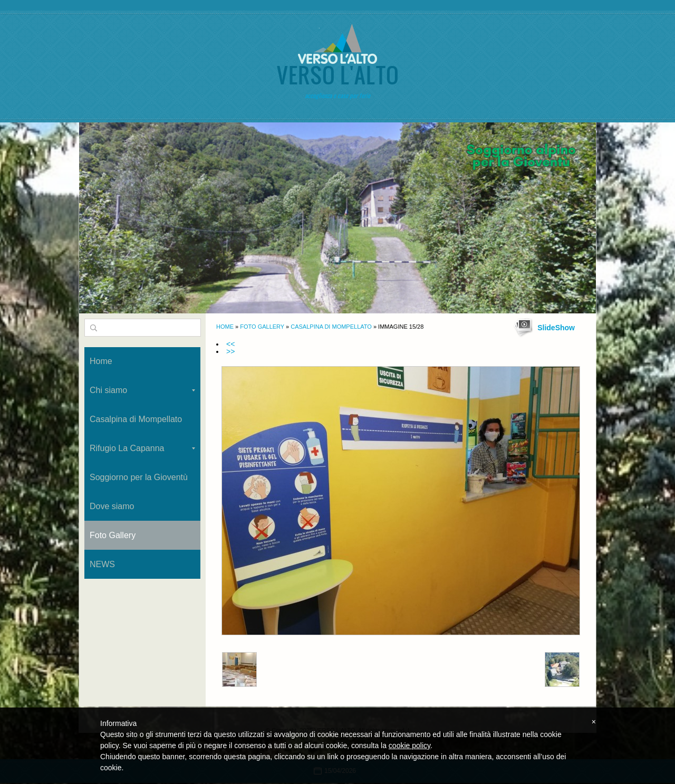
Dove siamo (112, 506)
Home (225, 327)
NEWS (102, 564)
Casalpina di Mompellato (331, 327)
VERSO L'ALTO (337, 74)
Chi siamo (142, 390)
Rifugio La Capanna (142, 448)
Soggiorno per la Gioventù (139, 477)
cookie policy (409, 745)
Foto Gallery (262, 327)
